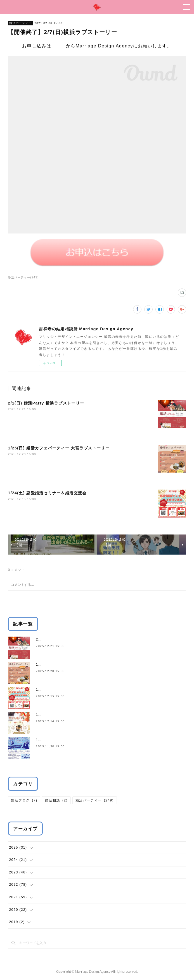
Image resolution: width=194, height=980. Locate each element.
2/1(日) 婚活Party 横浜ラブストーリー (46, 403)
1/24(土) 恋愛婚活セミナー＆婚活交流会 (47, 493)
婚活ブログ (24, 800)
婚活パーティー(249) (23, 277)
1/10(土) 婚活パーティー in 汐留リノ (68, 740)
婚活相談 (56, 800)
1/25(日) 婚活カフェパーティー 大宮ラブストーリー (59, 448)
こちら (59, 46)
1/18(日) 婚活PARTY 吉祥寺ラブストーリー (73, 715)
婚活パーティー (20, 23)
